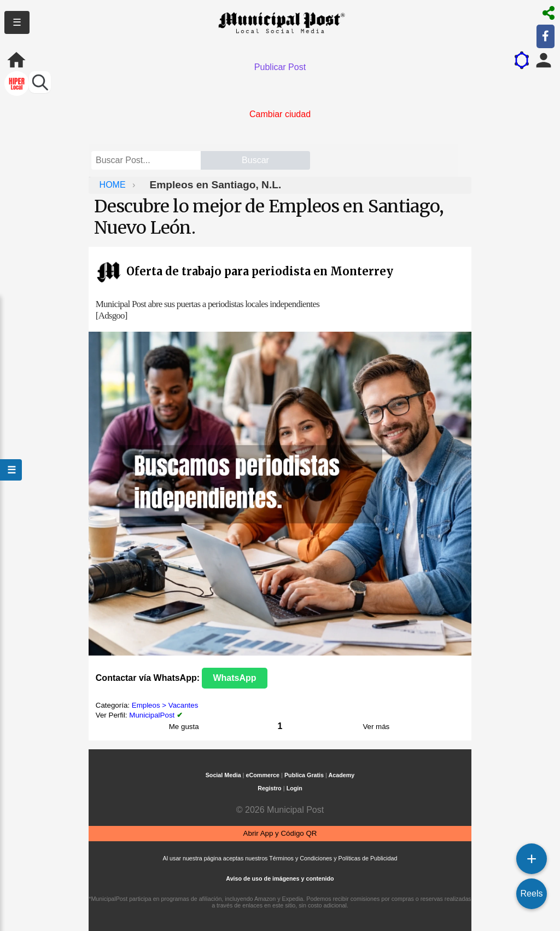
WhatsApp (234, 678)
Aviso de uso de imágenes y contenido (280, 878)
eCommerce (263, 775)
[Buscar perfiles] (40, 82)
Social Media (223, 775)
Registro (269, 788)
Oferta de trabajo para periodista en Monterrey (260, 271)
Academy (342, 775)
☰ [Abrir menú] (11, 470)
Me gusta (184, 727)
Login (294, 788)
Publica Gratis (304, 775)
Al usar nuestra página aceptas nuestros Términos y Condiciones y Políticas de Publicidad (280, 858)
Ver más (376, 727)
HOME (114, 185)
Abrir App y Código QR (280, 833)
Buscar (255, 160)
